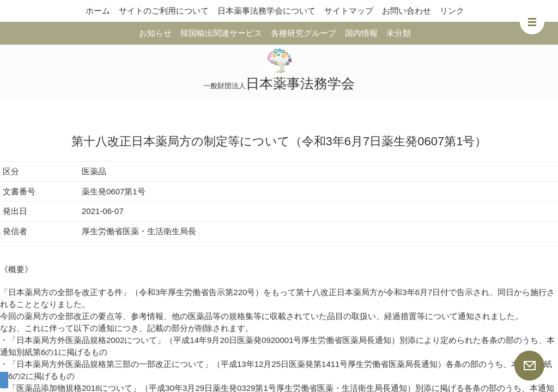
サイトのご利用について (164, 11)
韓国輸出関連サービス (221, 33)
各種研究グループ (304, 33)
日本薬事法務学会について (266, 11)
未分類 (399, 33)
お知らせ (155, 33)
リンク (452, 11)
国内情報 (361, 33)
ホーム (98, 11)
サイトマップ (349, 11)
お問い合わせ (407, 11)
